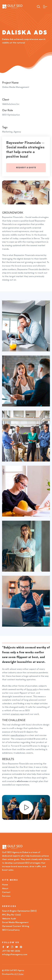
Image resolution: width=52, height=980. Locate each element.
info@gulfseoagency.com (15, 955)
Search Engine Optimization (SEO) (19, 911)
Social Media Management (15, 922)
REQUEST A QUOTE (26, 168)
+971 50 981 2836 (11, 951)
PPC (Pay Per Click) (11, 915)
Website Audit (10, 919)
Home (5, 885)
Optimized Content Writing (16, 926)
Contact (6, 892)
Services (6, 896)
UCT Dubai (19, 974)
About (5, 889)
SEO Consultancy (11, 930)
